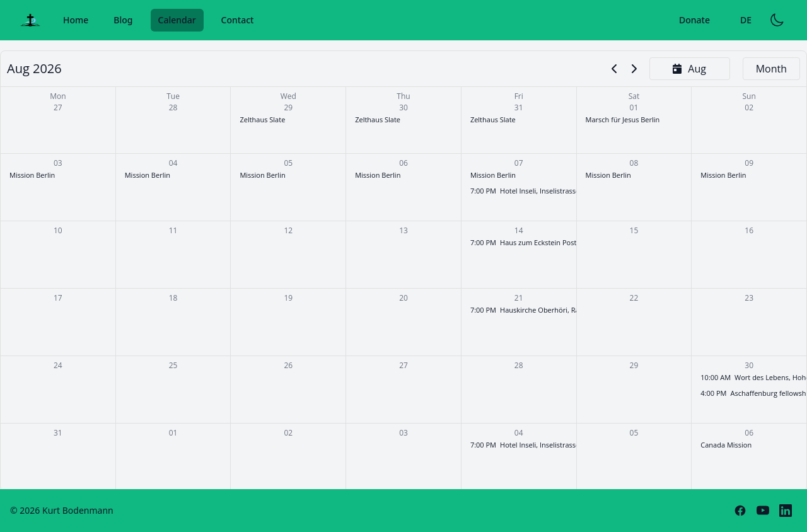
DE (746, 20)
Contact (238, 20)
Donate (694, 20)
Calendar (177, 20)
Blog (123, 20)
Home (76, 20)
